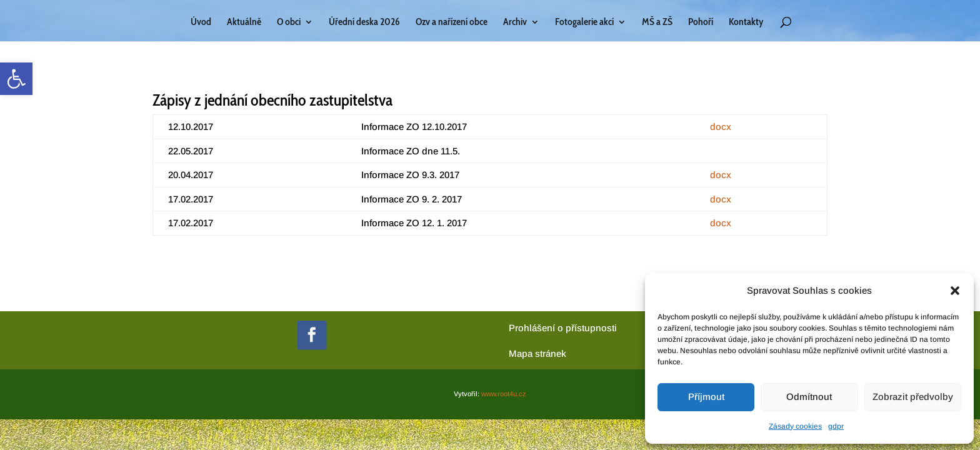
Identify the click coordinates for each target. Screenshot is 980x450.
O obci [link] (289, 22)
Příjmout (706, 397)
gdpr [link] (836, 426)
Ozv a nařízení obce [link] (452, 22)
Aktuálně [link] (244, 22)
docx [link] (721, 127)
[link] (16, 79)
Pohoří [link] (701, 22)
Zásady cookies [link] (795, 426)
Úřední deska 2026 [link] (364, 22)
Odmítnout (809, 397)
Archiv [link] (515, 22)
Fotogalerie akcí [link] (584, 22)
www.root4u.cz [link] (504, 394)
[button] (955, 291)
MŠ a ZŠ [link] (657, 22)
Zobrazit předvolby (913, 397)
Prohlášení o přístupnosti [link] (563, 328)
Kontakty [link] (746, 22)
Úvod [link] (201, 22)
